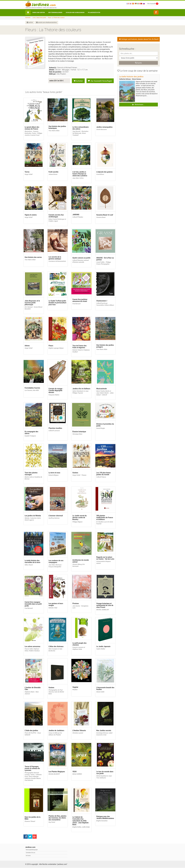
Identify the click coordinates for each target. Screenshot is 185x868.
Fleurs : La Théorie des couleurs (56, 18)
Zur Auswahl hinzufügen (100, 81)
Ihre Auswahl (153, 4)
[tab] (44, 92)
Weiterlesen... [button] (138, 105)
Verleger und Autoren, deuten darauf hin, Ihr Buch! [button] (139, 39)
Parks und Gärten (39, 13)
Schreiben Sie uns (30, 853)
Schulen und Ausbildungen (75, 13)
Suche (138, 63)
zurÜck (30, 22)
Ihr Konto (28, 856)
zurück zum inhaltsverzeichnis (46, 22)
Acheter (78, 81)
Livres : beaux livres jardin (39, 18)
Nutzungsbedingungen (32, 850)
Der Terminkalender (55, 13)
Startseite (28, 18)
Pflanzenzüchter (94, 13)
